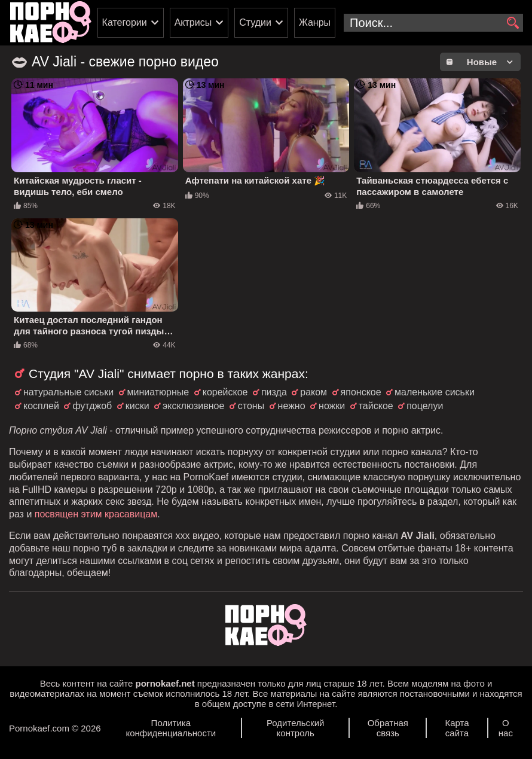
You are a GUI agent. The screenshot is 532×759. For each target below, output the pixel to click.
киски (137, 406)
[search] (513, 23)
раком (314, 392)
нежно (292, 406)
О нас (506, 728)
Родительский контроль (295, 728)
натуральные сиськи (68, 392)
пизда (274, 392)
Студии (255, 22)
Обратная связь (388, 728)
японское (361, 392)
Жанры (315, 22)
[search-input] (433, 23)
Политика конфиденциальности (171, 728)
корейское (225, 392)
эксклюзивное (193, 406)
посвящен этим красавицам (96, 514)
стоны (251, 406)
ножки (332, 406)
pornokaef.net (165, 683)
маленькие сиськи (435, 392)
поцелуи (425, 406)
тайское (376, 406)
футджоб (92, 406)
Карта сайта (457, 728)
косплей (41, 406)
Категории (125, 22)
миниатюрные (158, 392)
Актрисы (193, 22)
